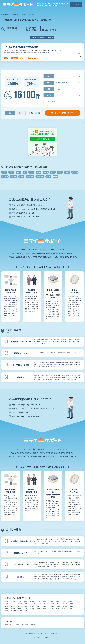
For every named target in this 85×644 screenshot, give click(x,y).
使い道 (49, 95)
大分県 (70, 608)
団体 (20, 113)
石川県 (40, 604)
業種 (49, 89)
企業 (10, 113)
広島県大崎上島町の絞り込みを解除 (42, 37)
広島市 (46, 172)
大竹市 (31, 172)
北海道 (7, 601)
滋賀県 (19, 606)
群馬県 (64, 601)
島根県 (65, 606)
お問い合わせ (54, 634)
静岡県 (71, 604)
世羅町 (18, 172)
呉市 (25, 172)
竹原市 (55, 177)
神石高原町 (30, 177)
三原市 (4, 172)
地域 (49, 83)
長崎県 (57, 608)
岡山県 (71, 606)
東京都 (13, 604)
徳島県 (19, 608)
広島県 (7, 608)
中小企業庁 (17, 624)
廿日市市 (75, 172)
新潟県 (27, 604)
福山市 (48, 177)
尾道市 (38, 172)
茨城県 (51, 601)
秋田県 (32, 601)
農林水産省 (34, 624)
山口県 (13, 608)
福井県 (46, 604)
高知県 (38, 608)
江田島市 (13, 177)
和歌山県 (52, 606)
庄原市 (53, 172)
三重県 (13, 606)
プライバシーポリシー (42, 634)
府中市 (60, 172)
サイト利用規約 (29, 634)
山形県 (38, 601)
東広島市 (5, 177)
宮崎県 (7, 611)
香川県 (26, 608)
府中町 (67, 172)
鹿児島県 (14, 611)
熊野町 (21, 177)
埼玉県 (70, 601)
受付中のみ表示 (36, 113)
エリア (49, 76)
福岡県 (45, 608)
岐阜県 (65, 604)
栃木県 (57, 601)
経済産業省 (8, 624)
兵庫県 (38, 606)
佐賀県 (51, 608)
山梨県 (52, 604)
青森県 (13, 601)
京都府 (26, 606)
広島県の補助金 (14, 15)
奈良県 (45, 606)
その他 (32, 611)
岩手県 (19, 601)
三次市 (11, 172)
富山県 (33, 604)
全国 (26, 611)
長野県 (59, 604)
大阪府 (32, 606)
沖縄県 (21, 611)
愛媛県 (32, 608)
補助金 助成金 (5, 15)
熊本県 (64, 608)
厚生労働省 (25, 624)
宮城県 (26, 601)
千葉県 (7, 604)
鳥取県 (59, 606)
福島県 (45, 601)
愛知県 (7, 606)
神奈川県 (20, 604)
